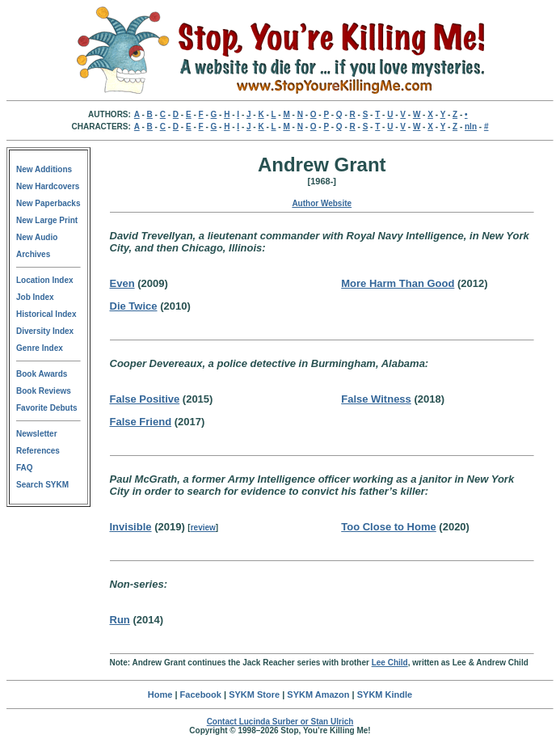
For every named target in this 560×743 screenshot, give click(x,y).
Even (122, 283)
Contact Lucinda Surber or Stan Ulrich (280, 722)
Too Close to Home (388, 527)
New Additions (44, 169)
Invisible (131, 527)
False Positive (145, 399)
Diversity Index (45, 331)
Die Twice (134, 306)
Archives (33, 254)
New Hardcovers (48, 186)
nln (471, 127)
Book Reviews (44, 391)
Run (120, 620)
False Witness (376, 399)
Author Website (322, 203)
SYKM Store (254, 694)
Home (160, 694)
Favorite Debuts (47, 408)
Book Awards (42, 374)
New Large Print (47, 220)
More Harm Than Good (398, 283)
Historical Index (46, 314)
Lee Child (390, 663)
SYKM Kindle (385, 694)
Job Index (35, 297)
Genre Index (40, 348)
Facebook (201, 694)
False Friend (141, 422)
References (38, 451)
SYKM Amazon (318, 694)
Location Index (45, 280)
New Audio (37, 237)
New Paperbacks (48, 203)
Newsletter (37, 434)
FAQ (25, 468)
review (203, 528)
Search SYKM (42, 485)
